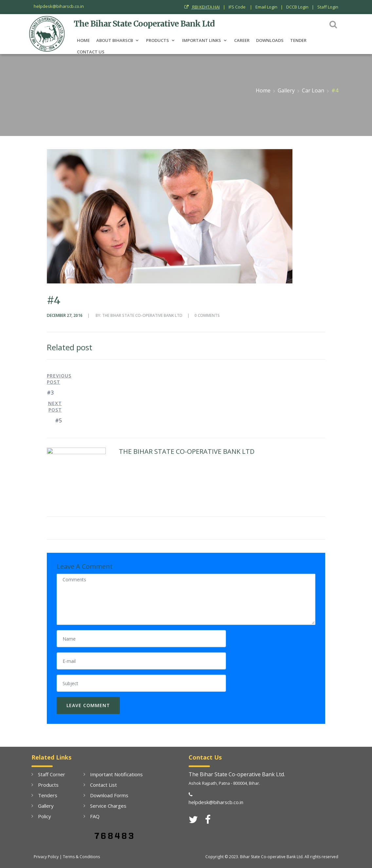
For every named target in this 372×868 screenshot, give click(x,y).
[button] (333, 24)
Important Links (202, 40)
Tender (298, 40)
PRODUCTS (158, 40)
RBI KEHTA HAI (202, 7)
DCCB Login (297, 7)
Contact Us (91, 51)
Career (242, 40)
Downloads (270, 40)
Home (83, 40)
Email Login (266, 7)
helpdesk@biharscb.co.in (59, 6)
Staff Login (328, 7)
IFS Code (238, 7)
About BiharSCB (115, 40)
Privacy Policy (46, 857)
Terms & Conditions (81, 857)
